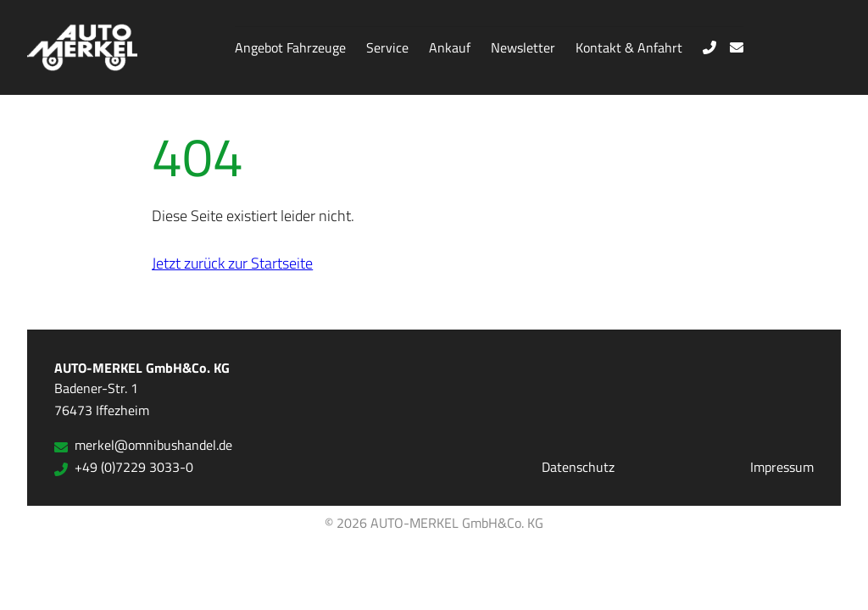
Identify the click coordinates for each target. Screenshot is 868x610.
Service (387, 47)
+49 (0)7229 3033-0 (124, 467)
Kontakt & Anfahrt (629, 47)
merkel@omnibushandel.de (143, 445)
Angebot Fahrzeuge (290, 47)
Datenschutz (578, 467)
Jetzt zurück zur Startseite (232, 263)
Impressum (782, 467)
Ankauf (450, 47)
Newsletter (523, 47)
